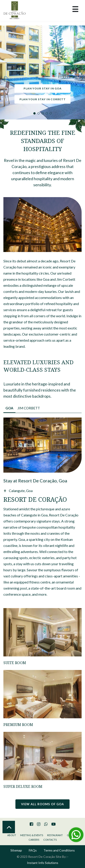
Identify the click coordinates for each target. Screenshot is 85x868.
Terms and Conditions (59, 850)
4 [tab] (47, 113)
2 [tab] (39, 113)
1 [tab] (34, 113)
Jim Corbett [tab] (29, 408)
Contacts (50, 840)
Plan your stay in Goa (43, 88)
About (12, 835)
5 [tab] (51, 113)
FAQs (33, 850)
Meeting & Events (32, 835)
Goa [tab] (9, 408)
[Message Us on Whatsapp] (76, 835)
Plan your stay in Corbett (43, 99)
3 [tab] (43, 113)
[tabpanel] (42, 72)
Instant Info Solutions (43, 863)
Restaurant (55, 835)
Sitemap (16, 850)
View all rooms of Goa (42, 804)
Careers (34, 840)
